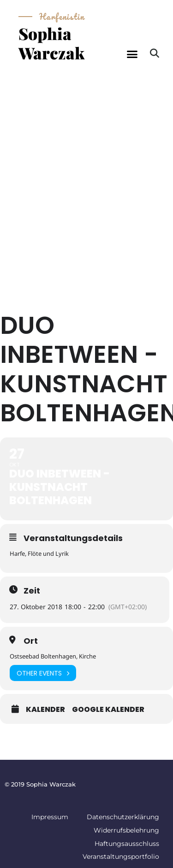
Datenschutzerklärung (123, 817)
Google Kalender (108, 710)
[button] (132, 54)
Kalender (45, 710)
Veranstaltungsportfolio (121, 856)
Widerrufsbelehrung (126, 830)
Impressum (50, 817)
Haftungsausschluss (127, 844)
